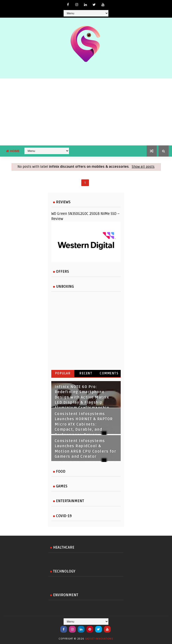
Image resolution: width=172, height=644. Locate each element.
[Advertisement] (86, 112)
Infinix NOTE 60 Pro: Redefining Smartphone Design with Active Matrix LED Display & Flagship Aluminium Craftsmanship (82, 397)
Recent (86, 373)
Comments (109, 373)
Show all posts (143, 167)
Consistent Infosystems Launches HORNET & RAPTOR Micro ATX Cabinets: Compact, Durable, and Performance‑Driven (84, 424)
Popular (63, 373)
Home (13, 151)
